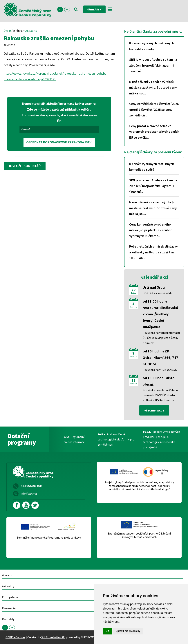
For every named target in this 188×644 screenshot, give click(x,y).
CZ (60, 9)
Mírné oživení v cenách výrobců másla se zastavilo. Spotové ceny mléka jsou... (153, 87)
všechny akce (154, 410)
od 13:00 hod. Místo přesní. (159, 381)
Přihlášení (94, 9)
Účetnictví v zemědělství (158, 293)
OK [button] (107, 631)
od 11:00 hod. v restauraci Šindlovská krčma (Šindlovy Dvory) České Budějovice (160, 314)
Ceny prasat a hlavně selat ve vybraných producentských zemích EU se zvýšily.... (154, 132)
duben (133, 293)
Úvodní (8, 31)
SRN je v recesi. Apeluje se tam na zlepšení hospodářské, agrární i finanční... (153, 65)
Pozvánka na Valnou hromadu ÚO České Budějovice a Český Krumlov (161, 338)
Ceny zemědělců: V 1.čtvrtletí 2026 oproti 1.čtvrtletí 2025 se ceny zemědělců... (154, 109)
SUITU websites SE (53, 637)
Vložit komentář (25, 166)
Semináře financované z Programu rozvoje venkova (49, 538)
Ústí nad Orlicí (154, 287)
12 (133, 380)
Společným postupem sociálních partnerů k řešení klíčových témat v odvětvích (139, 535)
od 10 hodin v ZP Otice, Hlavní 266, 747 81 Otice (160, 357)
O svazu (7, 575)
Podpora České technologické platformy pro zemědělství (116, 439)
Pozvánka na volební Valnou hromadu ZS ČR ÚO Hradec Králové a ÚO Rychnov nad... (160, 395)
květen (133, 307)
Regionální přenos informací (74, 439)
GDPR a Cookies (15, 637)
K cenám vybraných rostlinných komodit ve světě (152, 46)
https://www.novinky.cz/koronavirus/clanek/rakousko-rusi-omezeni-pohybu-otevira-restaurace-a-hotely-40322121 (56, 76)
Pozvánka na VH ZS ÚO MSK (160, 370)
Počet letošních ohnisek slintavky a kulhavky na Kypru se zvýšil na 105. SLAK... (153, 252)
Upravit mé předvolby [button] (128, 631)
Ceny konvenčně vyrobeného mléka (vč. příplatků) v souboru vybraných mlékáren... (151, 230)
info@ (29, 493)
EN (67, 9)
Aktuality (31, 31)
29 (133, 290)
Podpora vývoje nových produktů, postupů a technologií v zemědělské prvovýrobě (161, 439)
